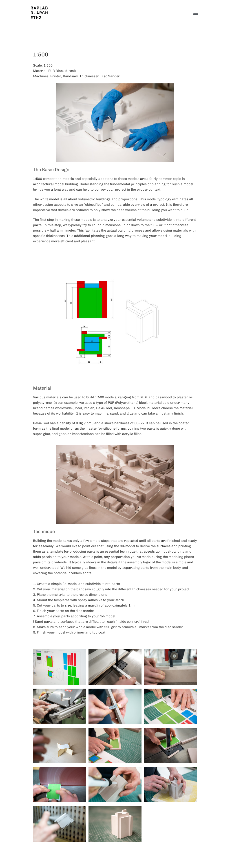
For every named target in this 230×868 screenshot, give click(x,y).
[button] (196, 13)
